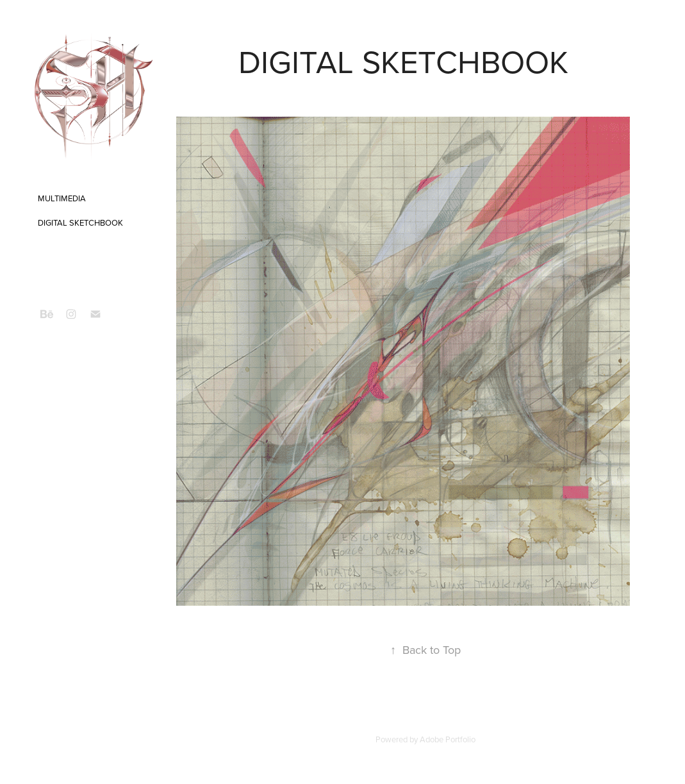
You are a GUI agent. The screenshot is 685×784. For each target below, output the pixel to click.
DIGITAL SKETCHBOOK (80, 222)
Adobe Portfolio (448, 739)
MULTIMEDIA (62, 198)
